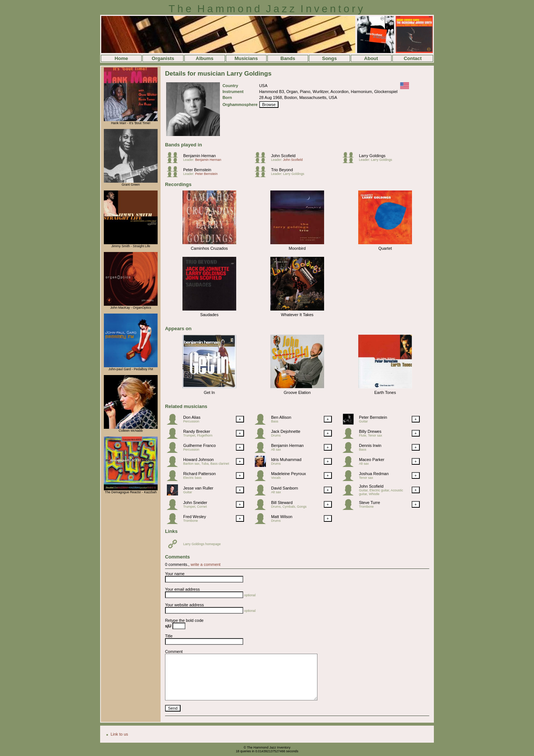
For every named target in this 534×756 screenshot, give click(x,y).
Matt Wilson (282, 517)
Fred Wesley (195, 517)
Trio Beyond (282, 170)
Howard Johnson (199, 460)
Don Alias (192, 417)
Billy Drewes (370, 431)
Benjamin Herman (200, 156)
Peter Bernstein (197, 170)
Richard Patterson (200, 474)
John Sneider (195, 503)
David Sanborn (285, 488)
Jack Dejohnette (286, 431)
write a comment (206, 564)
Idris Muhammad (286, 460)
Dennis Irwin (370, 445)
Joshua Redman (374, 474)
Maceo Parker (372, 460)
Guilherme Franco (200, 445)
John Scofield (283, 156)
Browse (269, 105)
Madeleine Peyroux (289, 474)
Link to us (119, 734)
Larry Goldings (372, 156)
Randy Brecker (197, 431)
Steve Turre (370, 503)
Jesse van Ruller (198, 488)
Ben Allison (281, 417)
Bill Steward (282, 503)
